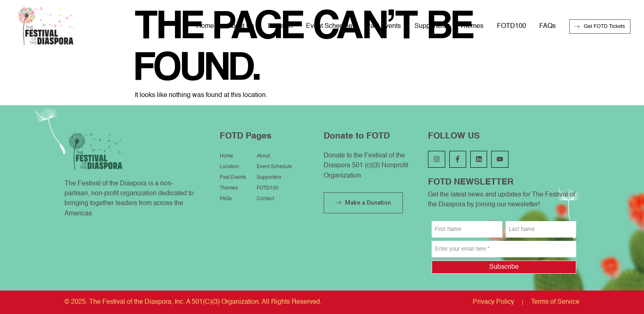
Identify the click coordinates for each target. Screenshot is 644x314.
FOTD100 (512, 26)
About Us (241, 26)
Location (280, 26)
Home (205, 26)
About (263, 156)
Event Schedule (329, 26)
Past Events (383, 26)
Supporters (430, 26)
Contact (265, 199)
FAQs (547, 26)
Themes (471, 26)
